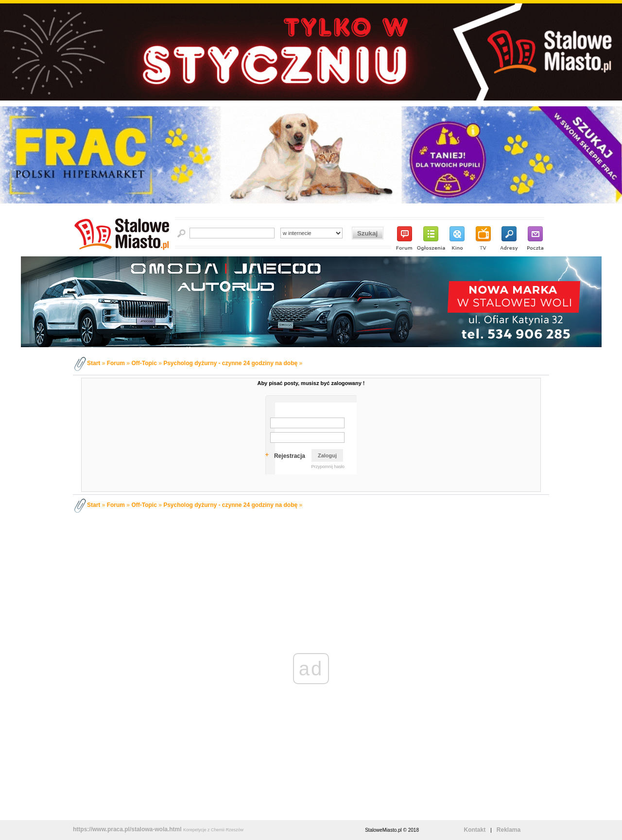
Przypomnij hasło (328, 467)
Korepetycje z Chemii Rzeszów (213, 830)
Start (94, 363)
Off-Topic (144, 363)
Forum (116, 363)
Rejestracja (290, 456)
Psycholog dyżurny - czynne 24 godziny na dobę (230, 363)
